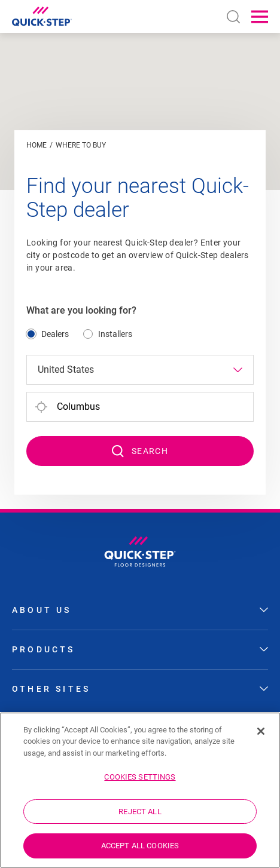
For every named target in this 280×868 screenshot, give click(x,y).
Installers (115, 334)
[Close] (261, 731)
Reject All (140, 812)
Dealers (55, 334)
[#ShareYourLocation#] (41, 407)
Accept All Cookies (140, 846)
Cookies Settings (140, 777)
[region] (140, 790)
